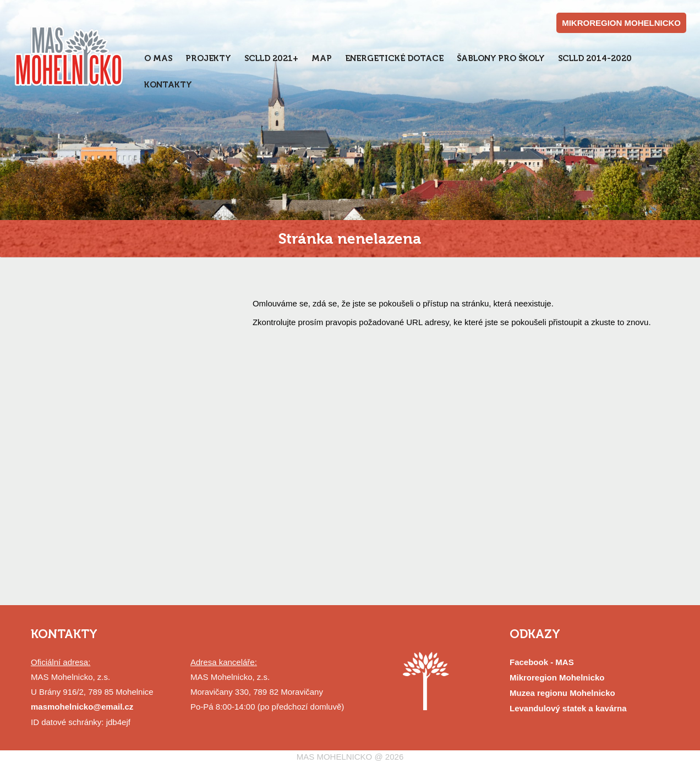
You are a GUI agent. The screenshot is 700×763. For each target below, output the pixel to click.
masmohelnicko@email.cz (82, 707)
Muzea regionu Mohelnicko (562, 693)
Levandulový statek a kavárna (568, 708)
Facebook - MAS (542, 662)
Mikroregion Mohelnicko (557, 677)
